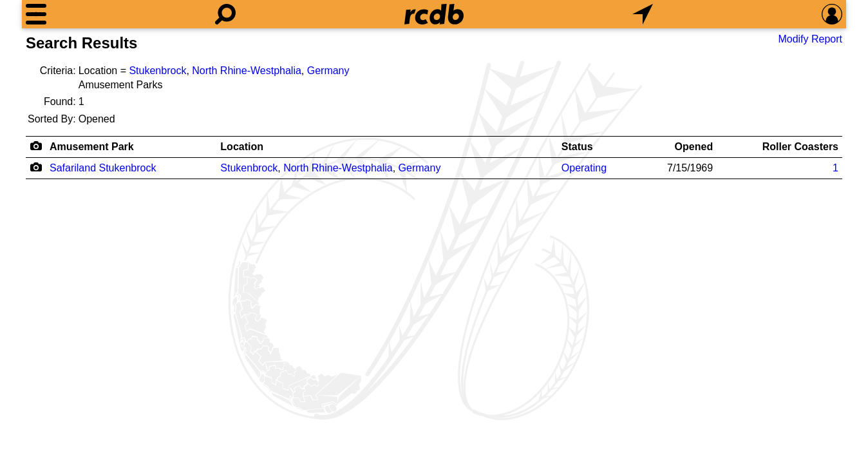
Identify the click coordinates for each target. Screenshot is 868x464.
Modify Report (810, 39)
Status (577, 147)
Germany (328, 71)
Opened (694, 147)
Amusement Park (92, 147)
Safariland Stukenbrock (103, 168)
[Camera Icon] (36, 167)
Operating (584, 168)
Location (242, 147)
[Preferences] (832, 14)
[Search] (225, 14)
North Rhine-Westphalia (247, 71)
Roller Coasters (800, 147)
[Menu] (36, 14)
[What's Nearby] (643, 14)
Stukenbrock (157, 71)
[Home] (434, 14)
